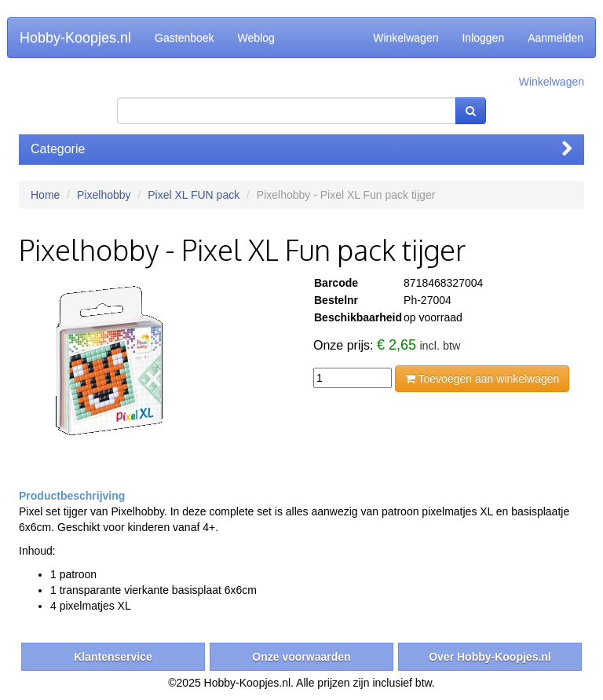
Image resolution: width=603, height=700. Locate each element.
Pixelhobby (104, 195)
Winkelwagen (406, 38)
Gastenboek (185, 38)
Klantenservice (113, 657)
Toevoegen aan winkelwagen (482, 379)
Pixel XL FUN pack (194, 195)
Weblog (256, 38)
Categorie (301, 149)
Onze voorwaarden (301, 657)
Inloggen (483, 38)
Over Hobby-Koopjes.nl (490, 657)
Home (45, 195)
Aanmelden (555, 38)
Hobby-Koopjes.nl (75, 38)
